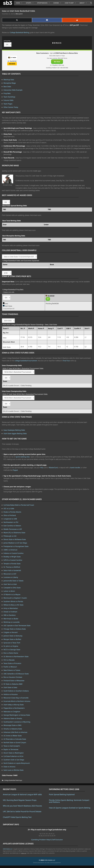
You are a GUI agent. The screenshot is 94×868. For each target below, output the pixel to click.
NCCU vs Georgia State (12, 650)
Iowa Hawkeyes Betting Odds (14, 430)
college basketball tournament (26, 361)
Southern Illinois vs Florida (13, 601)
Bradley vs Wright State (12, 557)
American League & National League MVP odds (22, 794)
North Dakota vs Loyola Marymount (17, 763)
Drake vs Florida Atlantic (12, 512)
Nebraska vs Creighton (12, 712)
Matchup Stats (9, 80)
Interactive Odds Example (13, 90)
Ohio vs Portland (10, 515)
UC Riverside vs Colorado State (15, 739)
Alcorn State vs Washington (14, 753)
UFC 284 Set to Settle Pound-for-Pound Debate (22, 811)
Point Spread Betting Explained (62, 794)
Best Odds (7, 87)
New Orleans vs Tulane (12, 670)
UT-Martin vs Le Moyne (12, 595)
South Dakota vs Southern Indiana (16, 691)
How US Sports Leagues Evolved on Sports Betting (70, 808)
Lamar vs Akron (9, 591)
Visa (42, 468)
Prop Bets (7, 93)
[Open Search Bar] (90, 3)
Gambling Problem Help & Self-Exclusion (47, 840)
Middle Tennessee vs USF (13, 529)
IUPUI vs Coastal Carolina (13, 560)
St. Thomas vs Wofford (12, 567)
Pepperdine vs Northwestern (14, 708)
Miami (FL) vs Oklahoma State (14, 533)
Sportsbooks (44, 3)
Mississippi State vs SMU (12, 725)
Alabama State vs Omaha (13, 718)
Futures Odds (8, 100)
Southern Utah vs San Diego (14, 760)
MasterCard (53, 468)
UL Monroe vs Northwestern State (16, 657)
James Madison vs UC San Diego (15, 543)
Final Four (66, 361)
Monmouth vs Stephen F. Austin (15, 598)
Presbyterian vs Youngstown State (16, 546)
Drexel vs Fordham (10, 612)
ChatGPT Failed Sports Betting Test (17, 817)
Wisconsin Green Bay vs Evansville (16, 698)
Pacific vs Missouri (10, 667)
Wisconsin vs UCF (10, 574)
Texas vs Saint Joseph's (12, 746)
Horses (58, 3)
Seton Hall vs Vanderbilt (12, 570)
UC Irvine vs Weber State (13, 736)
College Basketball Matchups (13, 780)
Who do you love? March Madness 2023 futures (22, 806)
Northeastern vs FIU (11, 522)
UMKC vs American (10, 550)
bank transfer (75, 468)
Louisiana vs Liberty (11, 577)
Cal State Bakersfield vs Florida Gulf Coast (19, 505)
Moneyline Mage (10, 83)
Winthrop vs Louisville (12, 622)
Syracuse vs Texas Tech (12, 643)
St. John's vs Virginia (11, 646)
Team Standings (9, 97)
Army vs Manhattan (11, 608)
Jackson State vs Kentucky (13, 636)
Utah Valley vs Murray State (14, 705)
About (84, 3)
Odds (20, 3)
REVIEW (12, 64)
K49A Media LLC (8, 849)
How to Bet (71, 3)
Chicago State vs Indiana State (15, 629)
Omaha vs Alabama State (13, 729)
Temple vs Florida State (12, 564)
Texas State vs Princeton (12, 663)
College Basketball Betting (20, 32)
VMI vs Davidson (10, 615)
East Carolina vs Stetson (12, 526)
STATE (7, 41)
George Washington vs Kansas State (17, 715)
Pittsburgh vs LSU (10, 536)
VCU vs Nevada (9, 660)
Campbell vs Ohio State (12, 588)
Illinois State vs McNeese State (15, 539)
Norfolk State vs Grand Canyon (15, 743)
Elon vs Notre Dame (11, 653)
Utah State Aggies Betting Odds (15, 434)
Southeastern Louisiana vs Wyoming (17, 722)
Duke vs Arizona (9, 767)
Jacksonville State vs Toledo (13, 581)
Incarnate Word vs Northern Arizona (17, 701)
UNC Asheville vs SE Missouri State (16, 674)
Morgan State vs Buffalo (12, 639)
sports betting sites (23, 457)
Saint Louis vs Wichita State (14, 770)
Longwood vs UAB (10, 519)
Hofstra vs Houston (11, 694)
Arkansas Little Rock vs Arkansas (15, 732)
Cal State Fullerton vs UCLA (13, 756)
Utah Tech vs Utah (10, 584)
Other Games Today (11, 107)
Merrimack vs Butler (11, 619)
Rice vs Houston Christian (13, 677)
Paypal (15, 470)
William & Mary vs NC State (13, 605)
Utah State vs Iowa (10, 687)
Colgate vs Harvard (10, 632)
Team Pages (8, 104)
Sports (31, 3)
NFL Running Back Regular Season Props (20, 800)
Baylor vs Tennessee (11, 749)
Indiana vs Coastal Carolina (13, 553)
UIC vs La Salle (9, 509)
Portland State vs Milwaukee (14, 681)
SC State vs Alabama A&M (13, 684)
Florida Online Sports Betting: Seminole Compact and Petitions (69, 801)
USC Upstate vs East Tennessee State (17, 626)
